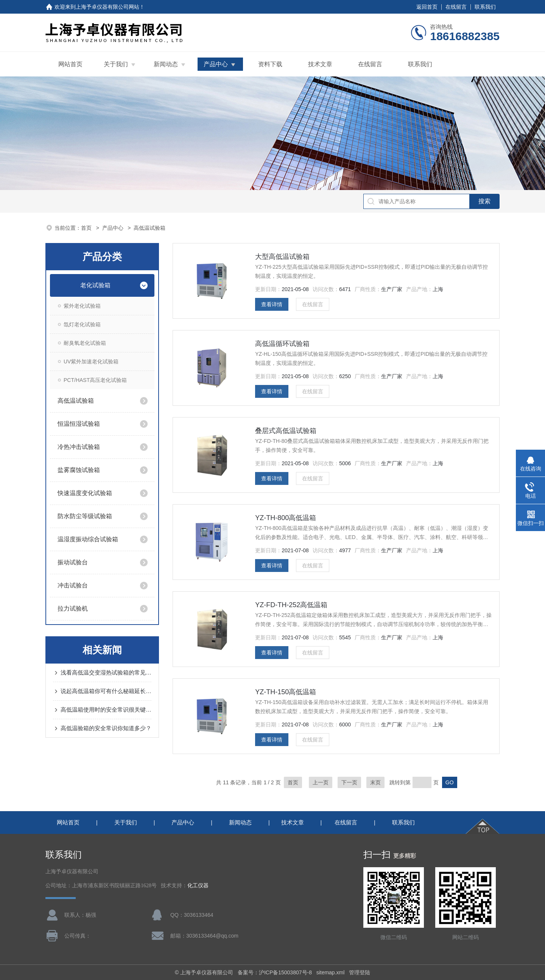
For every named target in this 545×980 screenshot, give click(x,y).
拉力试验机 (73, 608)
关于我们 (116, 64)
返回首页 (427, 7)
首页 (87, 228)
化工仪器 (198, 886)
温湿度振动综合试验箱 (88, 539)
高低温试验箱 (76, 401)
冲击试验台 (73, 585)
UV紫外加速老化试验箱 (91, 361)
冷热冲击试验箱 (79, 447)
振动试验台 (73, 562)
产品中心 (216, 64)
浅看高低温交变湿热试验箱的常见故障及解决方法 (106, 672)
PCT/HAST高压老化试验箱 (95, 380)
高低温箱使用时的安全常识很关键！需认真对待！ (106, 710)
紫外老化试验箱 (82, 306)
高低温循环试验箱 (282, 344)
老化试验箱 (95, 285)
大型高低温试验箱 (282, 257)
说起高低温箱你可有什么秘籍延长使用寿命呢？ (106, 691)
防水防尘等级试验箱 (85, 516)
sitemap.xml (331, 972)
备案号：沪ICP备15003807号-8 (275, 972)
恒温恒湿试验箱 (79, 424)
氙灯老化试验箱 (82, 324)
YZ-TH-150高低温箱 (286, 692)
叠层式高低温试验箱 (286, 431)
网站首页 (70, 64)
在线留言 (456, 7)
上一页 (321, 782)
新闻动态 (166, 64)
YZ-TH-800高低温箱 (286, 518)
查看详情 (272, 304)
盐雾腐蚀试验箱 (79, 470)
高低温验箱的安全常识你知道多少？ (106, 728)
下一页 (349, 782)
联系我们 (485, 7)
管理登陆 (360, 972)
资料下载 (270, 64)
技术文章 (320, 64)
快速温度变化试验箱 (85, 493)
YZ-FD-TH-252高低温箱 (291, 605)
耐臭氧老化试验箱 (85, 343)
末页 (375, 782)
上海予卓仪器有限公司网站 (107, 7)
